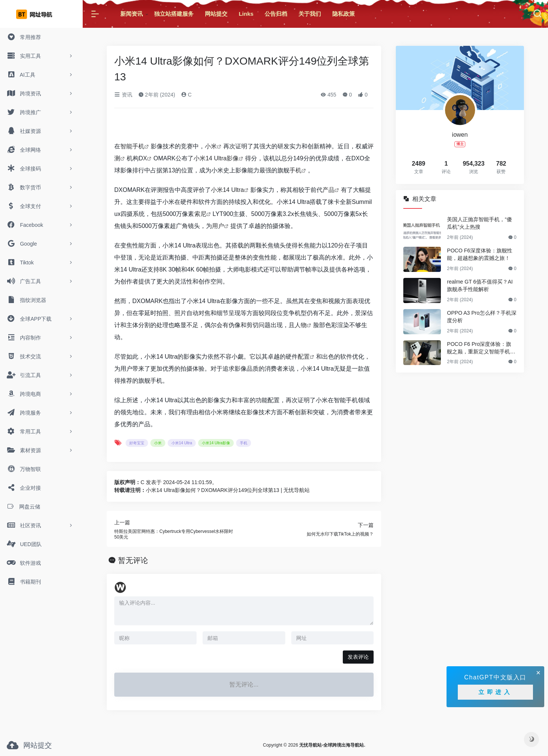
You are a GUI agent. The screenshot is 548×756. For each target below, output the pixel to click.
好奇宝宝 (137, 443)
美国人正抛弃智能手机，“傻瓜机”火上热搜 (479, 223)
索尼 (200, 214)
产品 (328, 190)
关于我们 (310, 14)
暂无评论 (133, 560)
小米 (211, 146)
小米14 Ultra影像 (216, 158)
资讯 (123, 95)
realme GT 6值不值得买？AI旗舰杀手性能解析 (480, 285)
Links (246, 14)
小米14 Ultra (227, 190)
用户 (218, 226)
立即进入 (495, 692)
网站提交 (216, 14)
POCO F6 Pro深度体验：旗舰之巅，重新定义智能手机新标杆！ (481, 348)
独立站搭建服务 (174, 14)
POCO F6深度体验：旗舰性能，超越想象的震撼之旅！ (479, 254)
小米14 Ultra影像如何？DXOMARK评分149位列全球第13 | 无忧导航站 (228, 490)
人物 (301, 325)
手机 (295, 170)
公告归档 (276, 14)
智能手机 (132, 146)
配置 (304, 357)
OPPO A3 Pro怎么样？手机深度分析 (481, 317)
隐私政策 (344, 14)
